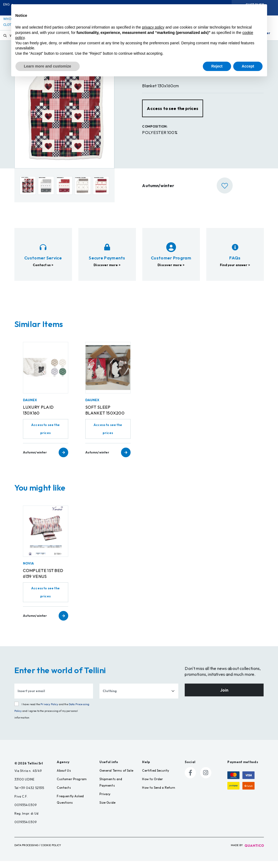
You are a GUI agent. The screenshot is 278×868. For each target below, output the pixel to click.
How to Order (152, 786)
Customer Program (72, 786)
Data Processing (26, 852)
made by (247, 852)
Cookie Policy (51, 852)
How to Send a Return (159, 794)
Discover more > (107, 294)
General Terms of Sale (116, 777)
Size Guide (107, 809)
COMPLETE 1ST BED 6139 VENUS (43, 580)
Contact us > (43, 281)
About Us (64, 777)
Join (224, 697)
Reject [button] (217, 66)
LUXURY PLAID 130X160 (38, 417)
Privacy (105, 801)
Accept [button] (248, 66)
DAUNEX (30, 407)
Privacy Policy (49, 711)
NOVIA (29, 570)
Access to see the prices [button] (173, 115)
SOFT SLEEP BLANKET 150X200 (105, 417)
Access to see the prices (45, 436)
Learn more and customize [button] (48, 66)
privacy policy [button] (153, 27)
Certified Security (156, 777)
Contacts (64, 794)
